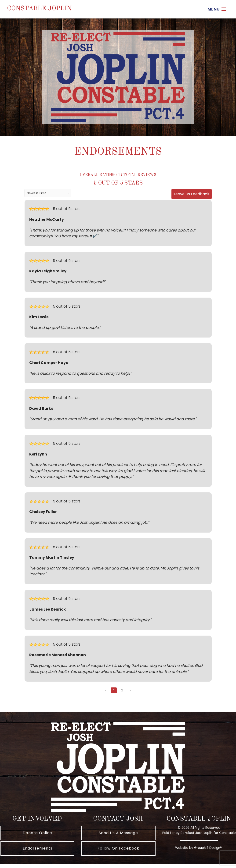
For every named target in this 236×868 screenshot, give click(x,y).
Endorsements (38, 848)
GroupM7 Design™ (208, 848)
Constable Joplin (39, 9)
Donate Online (37, 833)
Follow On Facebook (118, 848)
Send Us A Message (118, 833)
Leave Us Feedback (192, 194)
